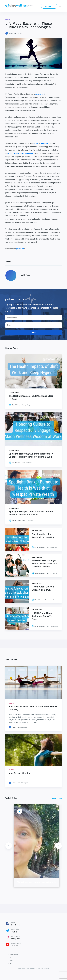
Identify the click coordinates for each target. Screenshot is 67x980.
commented (40, 94)
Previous (9, 846)
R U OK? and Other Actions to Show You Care (43, 616)
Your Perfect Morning (20, 773)
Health (8, 19)
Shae (9, 958)
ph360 (10, 964)
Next (58, 846)
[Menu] (60, 6)
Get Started (49, 6)
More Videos (57, 798)
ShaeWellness (14, 393)
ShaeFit (10, 961)
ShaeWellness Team (19, 405)
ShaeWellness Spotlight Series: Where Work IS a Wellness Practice (44, 564)
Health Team (13, 33)
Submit (34, 333)
